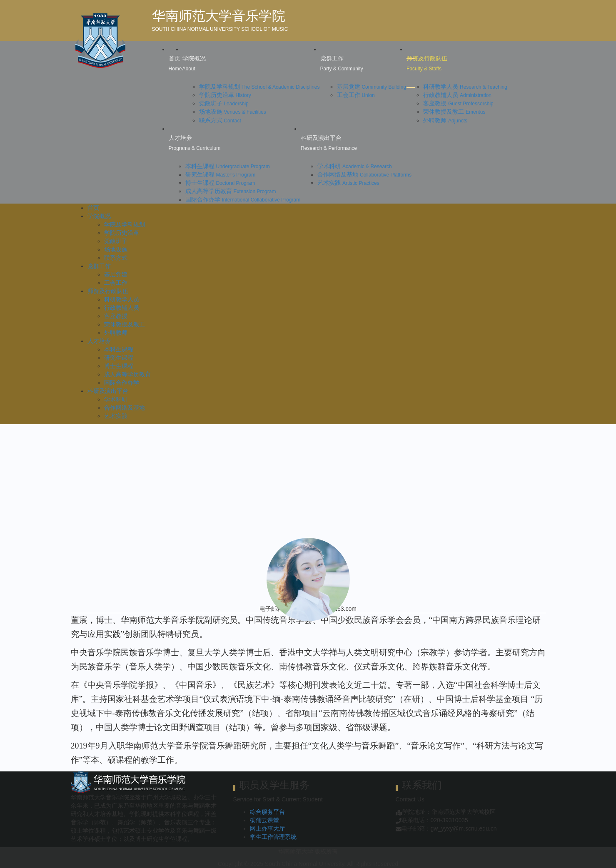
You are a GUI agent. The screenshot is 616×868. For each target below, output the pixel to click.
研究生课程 (221, 174)
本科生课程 (228, 166)
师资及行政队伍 (108, 291)
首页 (93, 208)
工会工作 (356, 95)
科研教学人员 (465, 87)
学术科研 (355, 166)
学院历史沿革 (225, 95)
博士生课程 (220, 183)
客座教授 (458, 103)
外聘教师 (445, 120)
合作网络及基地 (364, 174)
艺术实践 (348, 183)
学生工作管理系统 (273, 837)
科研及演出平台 (108, 391)
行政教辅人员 (457, 95)
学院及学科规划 (259, 87)
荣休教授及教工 (454, 112)
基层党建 (372, 87)
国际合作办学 (243, 199)
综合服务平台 (267, 812)
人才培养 (99, 341)
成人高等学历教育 (231, 191)
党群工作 (99, 266)
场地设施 (233, 112)
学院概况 (99, 216)
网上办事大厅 (267, 828)
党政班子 (224, 103)
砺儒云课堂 (264, 820)
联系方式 (220, 120)
